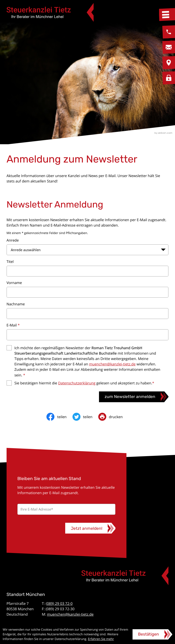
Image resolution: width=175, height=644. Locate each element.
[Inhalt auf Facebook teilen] (59, 417)
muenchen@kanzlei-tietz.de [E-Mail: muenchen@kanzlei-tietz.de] (70, 614)
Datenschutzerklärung (77, 383)
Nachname (16, 304)
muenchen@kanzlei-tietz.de (112, 364)
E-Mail (13, 325)
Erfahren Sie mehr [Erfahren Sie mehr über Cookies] (101, 639)
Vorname (14, 283)
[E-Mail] (67, 509)
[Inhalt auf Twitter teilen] (85, 417)
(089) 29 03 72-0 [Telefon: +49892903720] (59, 603)
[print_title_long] (113, 417)
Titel (10, 261)
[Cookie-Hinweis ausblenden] (152, 634)
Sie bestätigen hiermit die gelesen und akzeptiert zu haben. (84, 383)
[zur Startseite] (50, 12)
